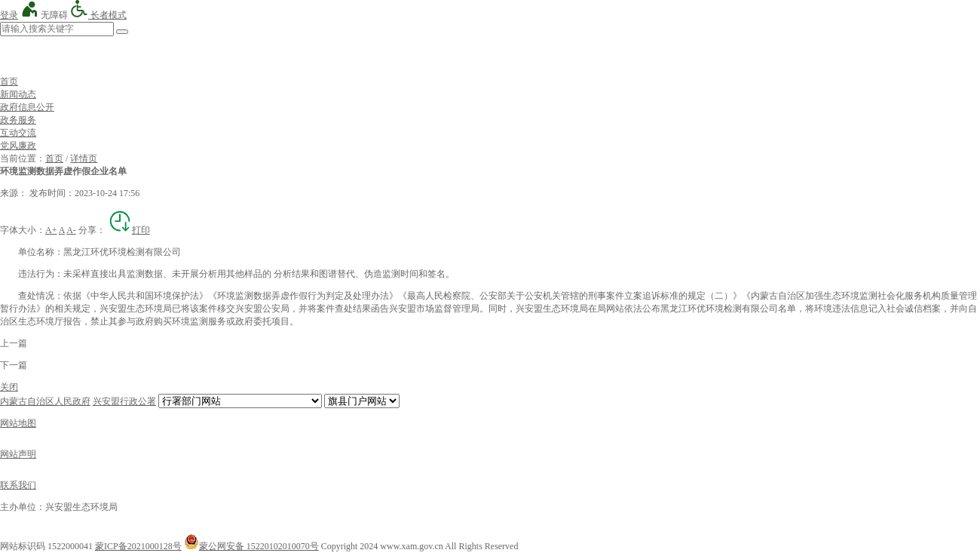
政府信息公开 (27, 107)
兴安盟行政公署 (124, 401)
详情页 (84, 158)
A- (71, 230)
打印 (129, 230)
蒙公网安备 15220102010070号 (251, 546)
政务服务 (18, 120)
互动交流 (18, 133)
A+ (51, 230)
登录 (9, 15)
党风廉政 (18, 146)
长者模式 (98, 15)
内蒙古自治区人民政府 (45, 401)
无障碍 (44, 15)
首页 (9, 81)
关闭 (9, 387)
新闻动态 (18, 94)
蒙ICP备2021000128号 (138, 546)
